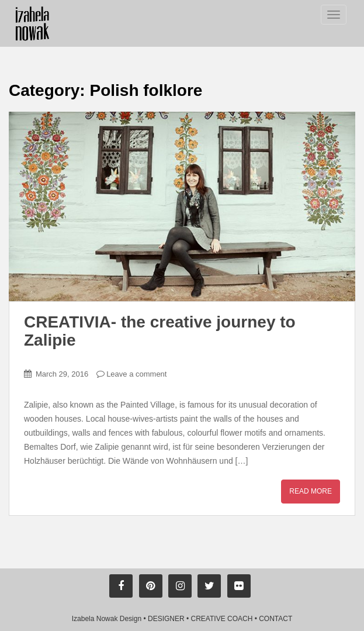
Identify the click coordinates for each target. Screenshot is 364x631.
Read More (311, 491)
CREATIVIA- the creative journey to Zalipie (160, 331)
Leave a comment (136, 374)
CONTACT (275, 619)
